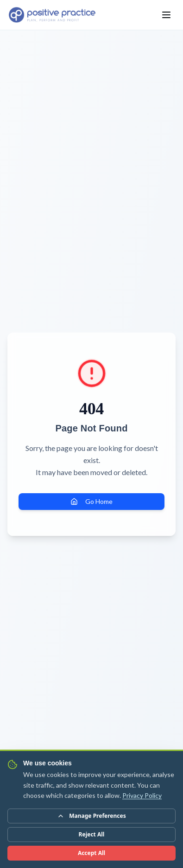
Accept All (91, 853)
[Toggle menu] (166, 15)
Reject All (92, 834)
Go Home (91, 501)
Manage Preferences (91, 816)
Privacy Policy (142, 795)
